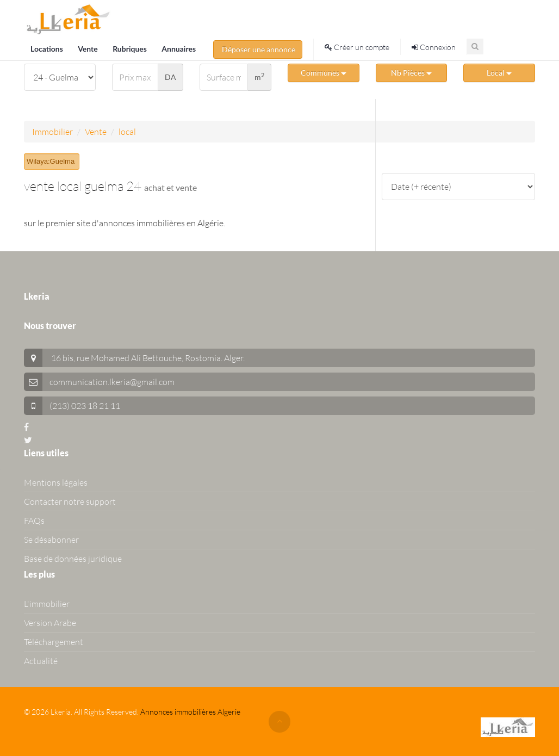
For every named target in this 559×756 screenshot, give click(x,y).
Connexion (434, 47)
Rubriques (131, 49)
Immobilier (52, 132)
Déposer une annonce (258, 49)
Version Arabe (50, 623)
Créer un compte (357, 47)
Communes (324, 73)
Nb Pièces (411, 73)
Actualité (41, 661)
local (127, 132)
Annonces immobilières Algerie (190, 712)
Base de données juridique (73, 559)
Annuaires (179, 49)
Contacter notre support (70, 501)
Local (499, 73)
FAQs (34, 520)
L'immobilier (47, 604)
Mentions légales (56, 482)
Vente (89, 49)
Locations (48, 49)
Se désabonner (51, 540)
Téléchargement (54, 642)
